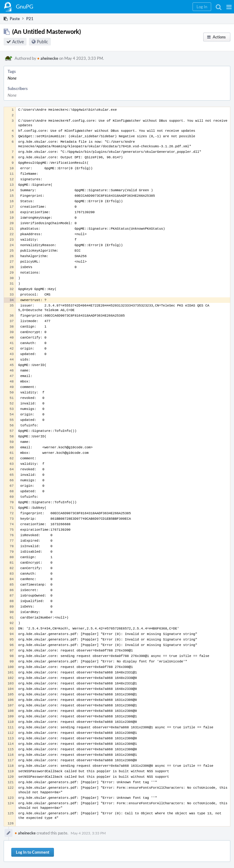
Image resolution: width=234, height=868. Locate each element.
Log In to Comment (33, 852)
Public (43, 42)
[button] (229, 7)
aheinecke (48, 58)
